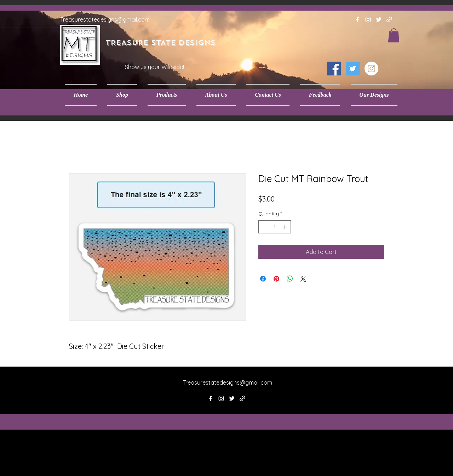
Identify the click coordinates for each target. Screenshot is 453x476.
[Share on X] (303, 279)
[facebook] (357, 19)
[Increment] (285, 227)
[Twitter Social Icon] (353, 69)
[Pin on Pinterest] (276, 279)
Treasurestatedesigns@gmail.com (105, 19)
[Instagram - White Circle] (371, 69)
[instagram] (368, 19)
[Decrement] (264, 227)
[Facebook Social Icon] (334, 69)
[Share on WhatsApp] (290, 279)
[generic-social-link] (389, 19)
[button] (122, 95)
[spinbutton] (275, 227)
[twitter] (379, 19)
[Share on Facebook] (263, 279)
